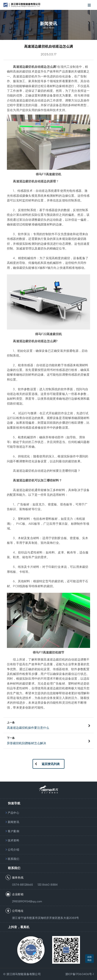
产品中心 (13, 813)
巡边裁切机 (27, 76)
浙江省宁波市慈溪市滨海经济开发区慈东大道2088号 (45, 918)
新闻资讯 (13, 822)
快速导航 (14, 803)
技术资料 (13, 840)
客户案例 (13, 831)
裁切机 (30, 67)
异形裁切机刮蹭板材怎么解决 (27, 743)
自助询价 (89, 958)
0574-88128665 (23, 885)
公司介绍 (13, 850)
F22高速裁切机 (52, 334)
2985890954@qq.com (27, 901)
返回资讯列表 (51, 764)
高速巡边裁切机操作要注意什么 (28, 728)
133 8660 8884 (48, 885)
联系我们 (13, 859)
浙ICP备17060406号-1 (80, 974)
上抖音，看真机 (19, 927)
